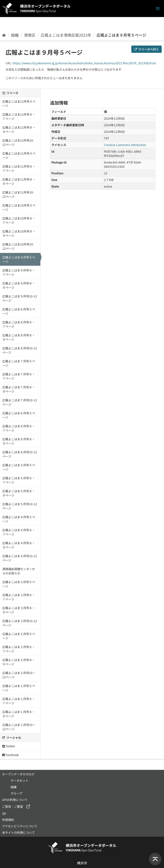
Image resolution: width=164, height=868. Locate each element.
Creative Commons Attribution (125, 145)
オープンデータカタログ (18, 774)
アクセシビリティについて (20, 826)
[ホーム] (4, 35)
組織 (15, 35)
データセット (20, 780)
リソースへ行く (146, 49)
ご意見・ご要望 (13, 806)
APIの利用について (15, 800)
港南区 (30, 35)
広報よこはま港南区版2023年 (66, 35)
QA (4, 813)
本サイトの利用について (18, 832)
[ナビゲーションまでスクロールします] (158, 9)
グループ (16, 793)
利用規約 (8, 820)
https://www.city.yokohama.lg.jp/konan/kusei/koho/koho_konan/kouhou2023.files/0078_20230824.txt (84, 63)
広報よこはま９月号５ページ (121, 35)
